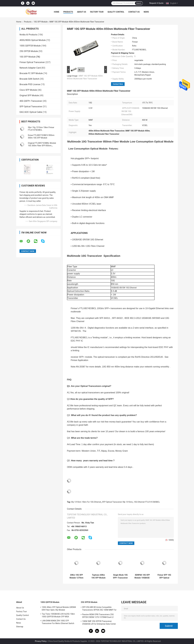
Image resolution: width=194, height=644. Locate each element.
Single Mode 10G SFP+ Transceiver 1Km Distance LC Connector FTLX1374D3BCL (120, 576)
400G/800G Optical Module (33, 40)
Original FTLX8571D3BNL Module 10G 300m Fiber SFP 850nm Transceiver (42, 146)
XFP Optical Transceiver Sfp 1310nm (117, 502)
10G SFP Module (41, 22)
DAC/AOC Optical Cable (31, 112)
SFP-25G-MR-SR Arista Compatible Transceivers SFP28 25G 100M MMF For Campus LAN (99, 609)
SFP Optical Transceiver (31, 107)
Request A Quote (156, 3)
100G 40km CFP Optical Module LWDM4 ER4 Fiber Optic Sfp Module (59, 609)
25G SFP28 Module (29, 51)
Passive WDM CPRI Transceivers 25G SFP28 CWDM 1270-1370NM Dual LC (98, 616)
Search (139, 3)
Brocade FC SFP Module (31, 73)
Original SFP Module (29, 95)
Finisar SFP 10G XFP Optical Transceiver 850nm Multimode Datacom (164, 576)
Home (57, 12)
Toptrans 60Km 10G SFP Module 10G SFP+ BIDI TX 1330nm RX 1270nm (98, 576)
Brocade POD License (30, 84)
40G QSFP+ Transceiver (31, 101)
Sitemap (20, 627)
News (146, 12)
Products (68, 12)
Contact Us (134, 12)
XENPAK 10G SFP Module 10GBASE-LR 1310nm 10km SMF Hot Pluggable (142, 576)
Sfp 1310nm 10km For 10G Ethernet (86, 502)
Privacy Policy (41, 641)
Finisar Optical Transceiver (32, 62)
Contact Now (118, 84)
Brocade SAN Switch (29, 79)
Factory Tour (97, 12)
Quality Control (116, 12)
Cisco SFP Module (28, 90)
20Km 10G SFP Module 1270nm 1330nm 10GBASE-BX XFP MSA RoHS (76, 576)
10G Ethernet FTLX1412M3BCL (147, 502)
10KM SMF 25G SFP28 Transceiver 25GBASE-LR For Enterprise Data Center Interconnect (99, 623)
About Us (82, 12)
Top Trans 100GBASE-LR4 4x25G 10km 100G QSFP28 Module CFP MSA (58, 615)
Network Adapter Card (30, 68)
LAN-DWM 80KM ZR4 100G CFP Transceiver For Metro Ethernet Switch (58, 622)
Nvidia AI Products (28, 35)
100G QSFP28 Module (30, 46)
